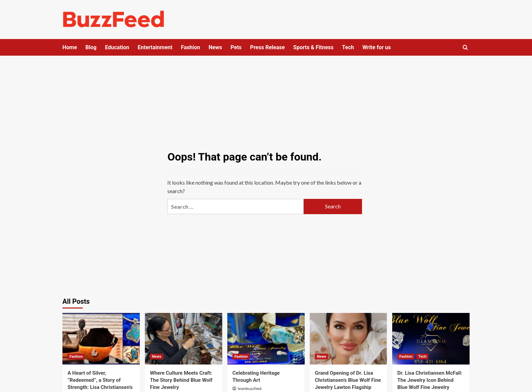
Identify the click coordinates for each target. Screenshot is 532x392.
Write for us (377, 47)
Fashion (191, 47)
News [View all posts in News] (157, 357)
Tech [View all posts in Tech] (422, 357)
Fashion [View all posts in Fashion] (76, 357)
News (215, 47)
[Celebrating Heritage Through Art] (266, 339)
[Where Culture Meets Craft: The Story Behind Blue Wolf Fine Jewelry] (184, 339)
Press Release (267, 47)
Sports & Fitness (313, 47)
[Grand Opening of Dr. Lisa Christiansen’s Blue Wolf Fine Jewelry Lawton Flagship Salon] (348, 339)
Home (70, 47)
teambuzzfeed (250, 389)
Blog (91, 47)
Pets (236, 47)
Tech (348, 47)
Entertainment (155, 47)
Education (117, 47)
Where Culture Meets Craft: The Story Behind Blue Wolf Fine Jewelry (181, 380)
